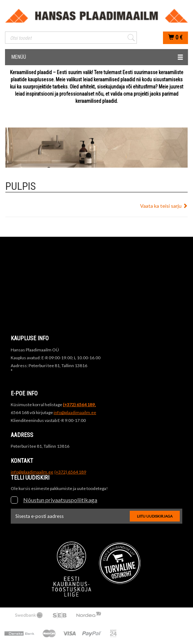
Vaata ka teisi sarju (164, 206)
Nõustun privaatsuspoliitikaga (60, 500)
